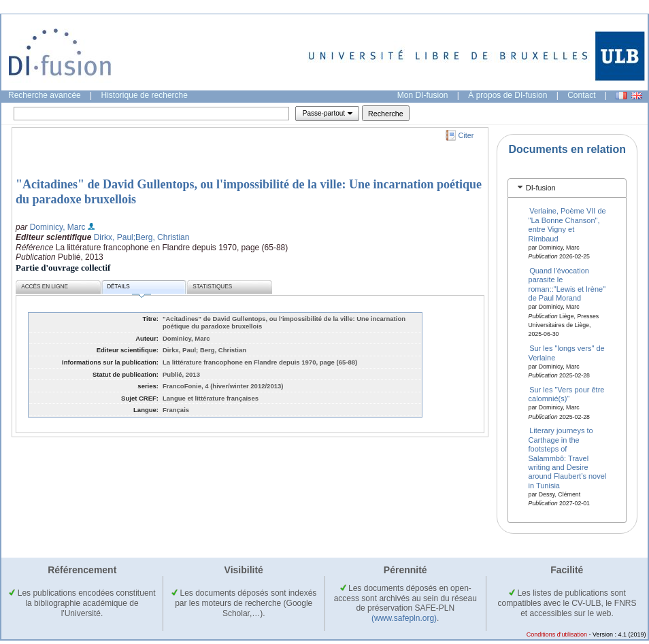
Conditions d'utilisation (557, 634)
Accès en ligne (45, 287)
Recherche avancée (45, 95)
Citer (466, 135)
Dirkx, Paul (114, 237)
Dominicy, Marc (58, 227)
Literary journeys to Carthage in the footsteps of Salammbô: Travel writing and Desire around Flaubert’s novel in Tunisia (568, 458)
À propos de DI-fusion (507, 95)
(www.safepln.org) (404, 618)
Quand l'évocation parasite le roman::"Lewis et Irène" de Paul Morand (567, 284)
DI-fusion (541, 188)
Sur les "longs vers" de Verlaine (567, 353)
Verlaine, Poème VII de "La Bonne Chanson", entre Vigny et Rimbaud (567, 224)
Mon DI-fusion (423, 95)
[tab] (567, 188)
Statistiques (212, 287)
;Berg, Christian (162, 237)
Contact (581, 95)
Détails (129, 289)
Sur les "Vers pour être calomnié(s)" (567, 393)
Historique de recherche (145, 95)
